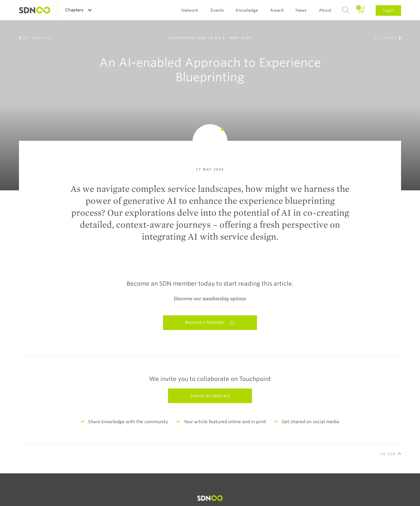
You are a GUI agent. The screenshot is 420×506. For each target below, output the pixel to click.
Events (217, 10)
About (325, 10)
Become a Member (210, 323)
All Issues (386, 38)
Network (190, 10)
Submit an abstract (210, 396)
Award (277, 10)
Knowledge (247, 10)
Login (388, 10)
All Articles (37, 38)
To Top (388, 454)
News (301, 10)
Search (346, 10)
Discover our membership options (210, 299)
